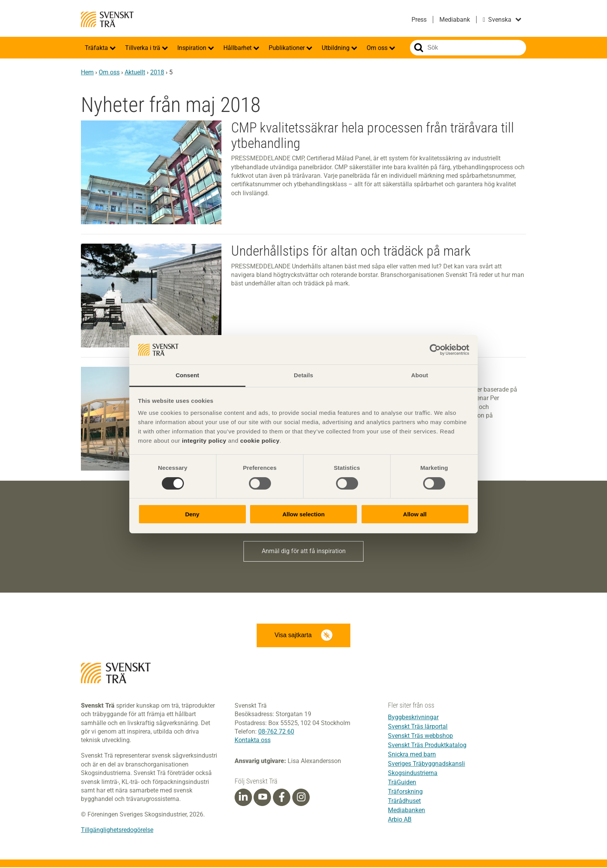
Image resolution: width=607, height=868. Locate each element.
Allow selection (303, 514)
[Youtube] (262, 798)
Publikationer (287, 48)
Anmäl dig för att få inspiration (304, 551)
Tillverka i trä (143, 48)
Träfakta (97, 48)
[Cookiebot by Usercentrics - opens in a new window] (435, 350)
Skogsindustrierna (413, 774)
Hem (87, 72)
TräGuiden (402, 783)
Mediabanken (406, 811)
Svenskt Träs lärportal (418, 727)
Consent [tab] (188, 375)
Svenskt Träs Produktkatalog (427, 746)
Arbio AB (400, 820)
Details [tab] (303, 375)
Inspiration (193, 48)
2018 (157, 72)
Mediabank (455, 20)
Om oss (378, 48)
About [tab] (420, 375)
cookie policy (260, 441)
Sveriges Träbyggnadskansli (426, 764)
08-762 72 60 (276, 732)
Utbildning (336, 48)
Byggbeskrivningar (413, 718)
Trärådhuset (404, 802)
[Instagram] (301, 798)
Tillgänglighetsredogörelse (117, 831)
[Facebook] (282, 798)
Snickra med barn (412, 755)
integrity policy (204, 441)
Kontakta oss (253, 741)
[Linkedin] (243, 798)
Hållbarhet (238, 48)
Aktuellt (135, 72)
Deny (192, 514)
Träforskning (405, 792)
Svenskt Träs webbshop (420, 737)
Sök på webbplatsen (419, 48)
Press (419, 20)
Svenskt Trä (107, 19)
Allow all (415, 514)
